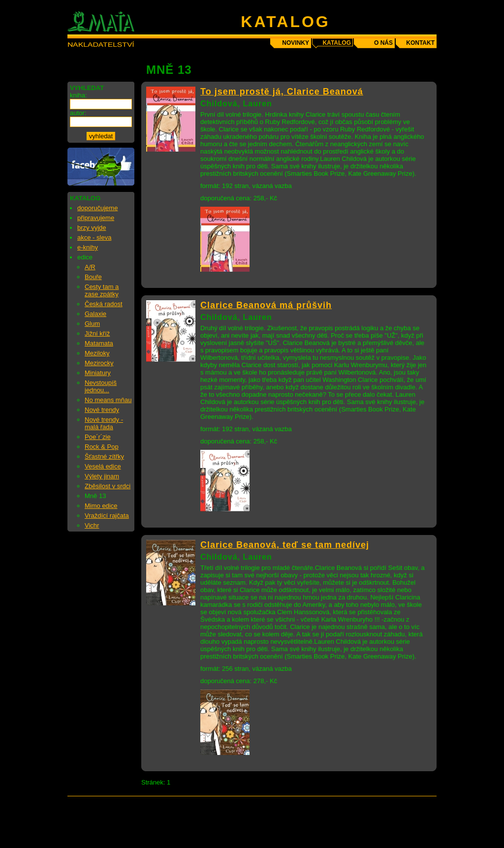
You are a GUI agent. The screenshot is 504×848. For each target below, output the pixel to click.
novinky (296, 43)
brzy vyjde (92, 228)
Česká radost (104, 304)
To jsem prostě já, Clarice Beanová (282, 92)
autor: (78, 113)
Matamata (99, 343)
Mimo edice (101, 506)
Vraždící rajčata (107, 516)
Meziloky (97, 353)
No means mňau (108, 400)
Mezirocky (99, 363)
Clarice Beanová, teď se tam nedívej (285, 545)
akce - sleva (94, 237)
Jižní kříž (97, 333)
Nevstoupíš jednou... (101, 386)
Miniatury (98, 373)
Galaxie (95, 314)
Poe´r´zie (98, 437)
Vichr (92, 525)
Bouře (93, 277)
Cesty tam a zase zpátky (102, 290)
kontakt (420, 43)
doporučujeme (97, 208)
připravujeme (96, 218)
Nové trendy (102, 410)
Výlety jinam (102, 476)
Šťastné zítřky (104, 456)
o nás (383, 43)
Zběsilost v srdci (108, 486)
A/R (90, 267)
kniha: (79, 95)
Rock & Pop (102, 447)
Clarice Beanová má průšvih (266, 305)
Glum (92, 324)
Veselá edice (103, 466)
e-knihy (88, 247)
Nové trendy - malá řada (104, 423)
